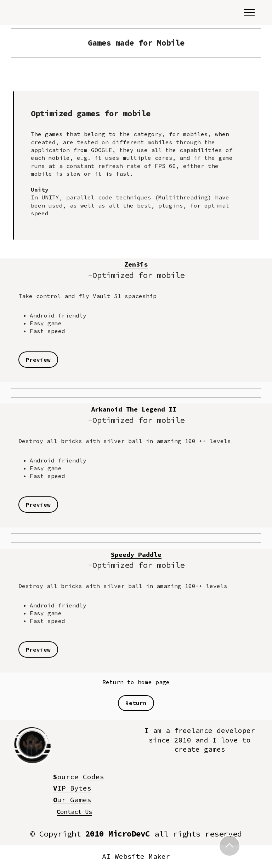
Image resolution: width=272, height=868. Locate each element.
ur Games (72, 800)
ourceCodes (79, 777)
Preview (38, 360)
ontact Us (74, 811)
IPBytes (72, 788)
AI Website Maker (136, 857)
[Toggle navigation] (250, 12)
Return (136, 703)
